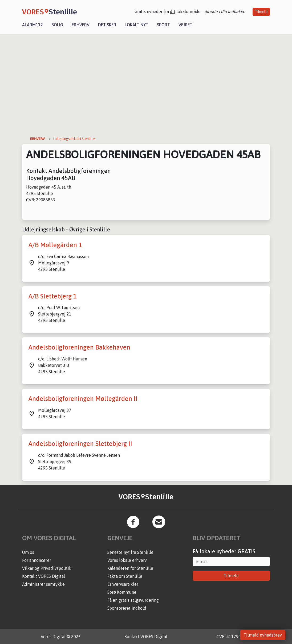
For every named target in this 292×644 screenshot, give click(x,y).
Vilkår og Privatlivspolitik (47, 568)
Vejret (185, 25)
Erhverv (81, 25)
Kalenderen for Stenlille (130, 568)
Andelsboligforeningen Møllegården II (83, 399)
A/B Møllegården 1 (55, 245)
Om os (28, 552)
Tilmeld (261, 12)
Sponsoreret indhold (127, 608)
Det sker (107, 25)
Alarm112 (33, 25)
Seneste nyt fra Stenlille (130, 552)
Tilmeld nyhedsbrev (263, 635)
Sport (163, 25)
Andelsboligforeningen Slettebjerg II (80, 444)
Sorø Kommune (122, 592)
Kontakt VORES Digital (44, 576)
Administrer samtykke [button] (43, 584)
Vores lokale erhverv (127, 560)
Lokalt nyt (137, 25)
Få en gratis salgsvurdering (133, 600)
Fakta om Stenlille (125, 576)
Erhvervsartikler (123, 584)
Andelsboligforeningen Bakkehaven (79, 347)
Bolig (57, 25)
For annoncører (37, 560)
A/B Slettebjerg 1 (53, 296)
